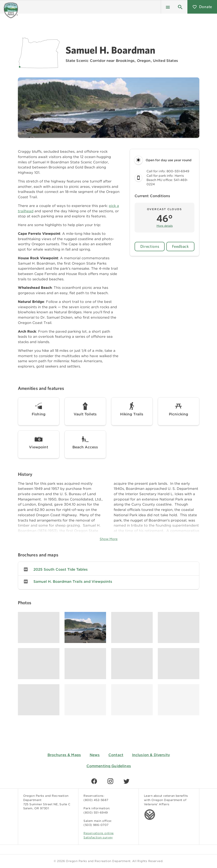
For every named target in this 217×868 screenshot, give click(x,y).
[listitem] (109, 569)
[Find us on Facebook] (94, 781)
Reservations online (99, 833)
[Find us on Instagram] (110, 781)
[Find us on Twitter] (126, 781)
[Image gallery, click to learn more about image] (39, 627)
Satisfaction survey (98, 837)
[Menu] (168, 7)
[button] (180, 7)
